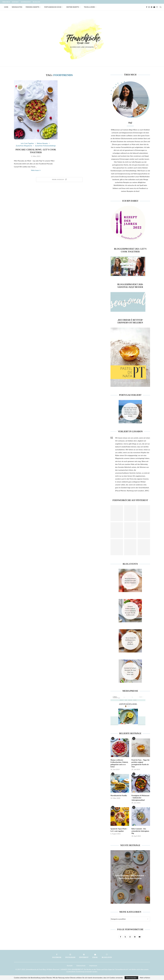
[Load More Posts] (59, 180)
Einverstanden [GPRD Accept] (131, 978)
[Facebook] (147, 7)
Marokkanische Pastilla (119, 796)
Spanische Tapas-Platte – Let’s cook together (119, 830)
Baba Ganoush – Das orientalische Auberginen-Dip (140, 831)
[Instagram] (149, 7)
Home (6, 7)
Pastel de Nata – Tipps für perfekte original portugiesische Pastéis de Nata (140, 763)
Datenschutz (81, 966)
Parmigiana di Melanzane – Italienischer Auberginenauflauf (140, 798)
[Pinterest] (152, 7)
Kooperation (26, 2)
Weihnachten (17, 7)
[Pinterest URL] (117, 513)
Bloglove (37, 2)
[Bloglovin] (157, 7)
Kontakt (15, 2)
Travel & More (89, 7)
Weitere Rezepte (73, 7)
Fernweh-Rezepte (33, 7)
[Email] (154, 7)
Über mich (6, 2)
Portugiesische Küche (53, 7)
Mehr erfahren (145, 978)
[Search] (161, 7)
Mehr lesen (36, 170)
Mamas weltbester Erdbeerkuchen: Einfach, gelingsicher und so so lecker (119, 763)
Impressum (93, 966)
